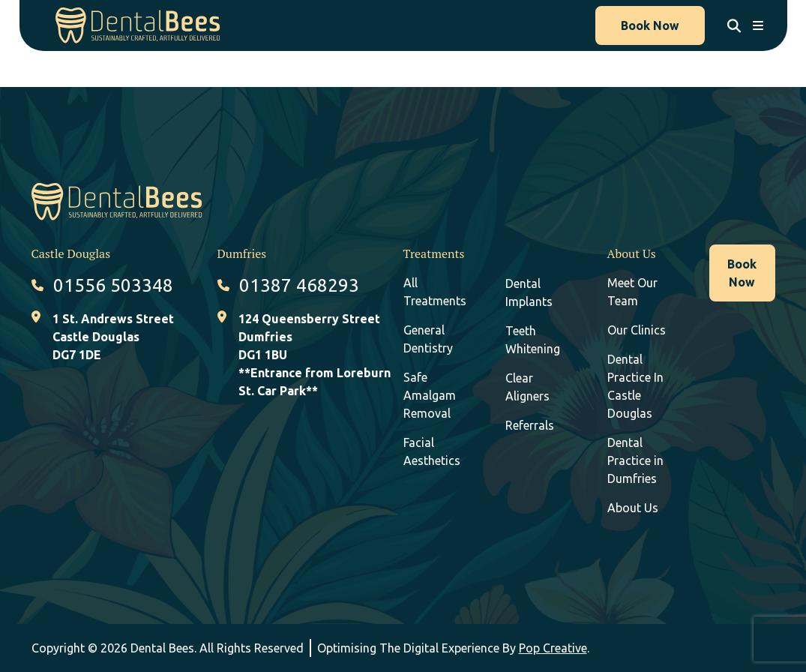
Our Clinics (637, 330)
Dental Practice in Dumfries (635, 460)
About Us (633, 508)
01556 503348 (113, 285)
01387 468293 (299, 285)
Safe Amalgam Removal (430, 395)
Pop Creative (553, 648)
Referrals (530, 425)
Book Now (650, 25)
